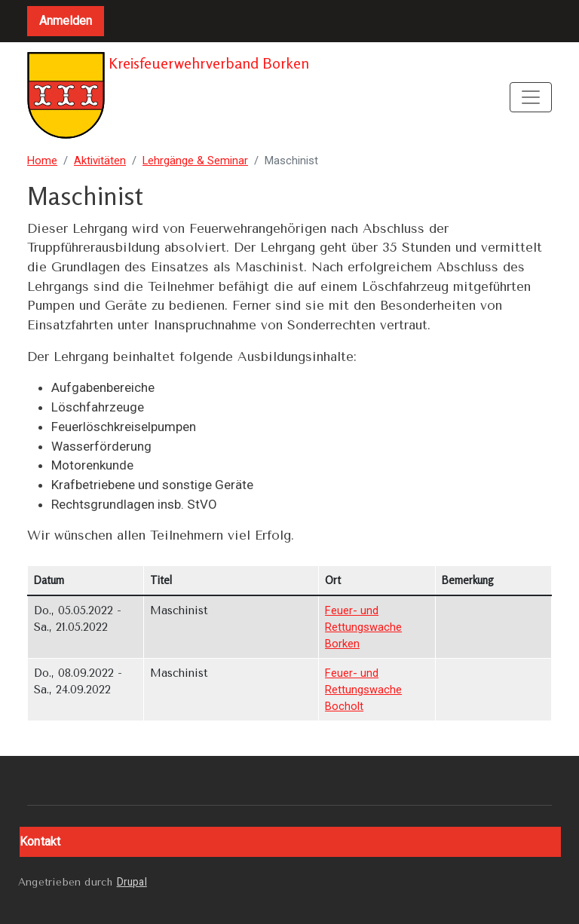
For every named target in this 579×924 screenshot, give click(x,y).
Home (42, 161)
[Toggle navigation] (531, 97)
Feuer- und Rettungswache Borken (363, 627)
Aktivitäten (100, 161)
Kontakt (40, 841)
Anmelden (66, 21)
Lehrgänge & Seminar (195, 161)
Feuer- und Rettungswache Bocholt (363, 690)
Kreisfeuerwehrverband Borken (168, 97)
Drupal (132, 882)
